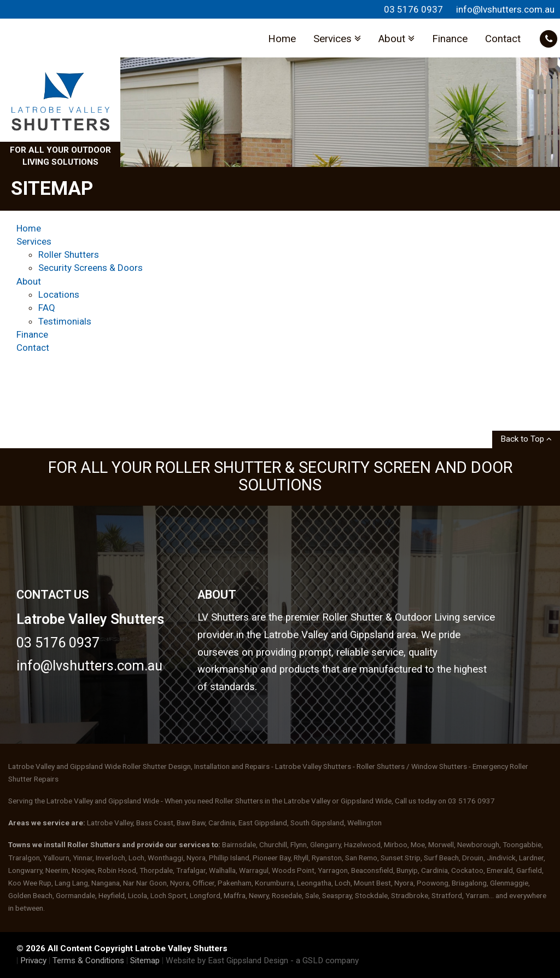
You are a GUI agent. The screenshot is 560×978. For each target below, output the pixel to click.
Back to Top (526, 439)
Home (282, 39)
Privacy (33, 960)
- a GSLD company (325, 960)
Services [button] (337, 39)
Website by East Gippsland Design (227, 960)
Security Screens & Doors (91, 268)
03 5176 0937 (413, 9)
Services (34, 241)
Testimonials (65, 321)
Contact (503, 39)
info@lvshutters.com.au (505, 9)
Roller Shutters (69, 254)
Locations (59, 294)
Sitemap (145, 960)
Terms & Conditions (88, 960)
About (29, 281)
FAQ (47, 308)
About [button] (396, 39)
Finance (450, 39)
